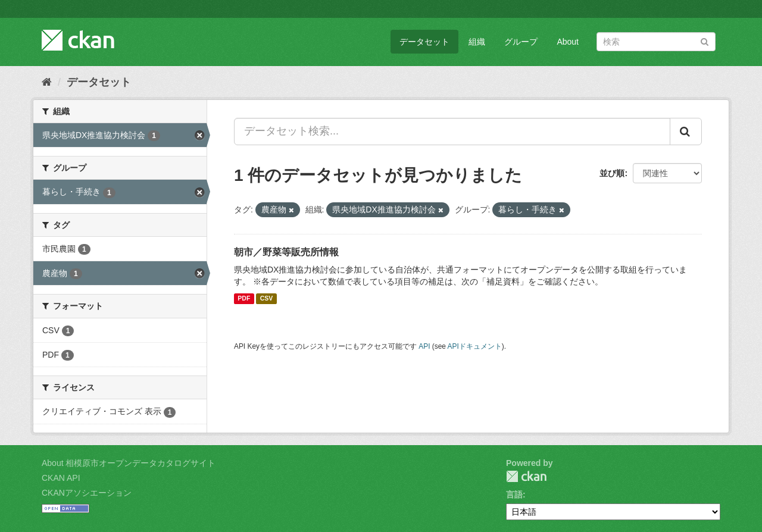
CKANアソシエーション (87, 493)
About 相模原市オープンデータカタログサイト (129, 463)
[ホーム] (47, 82)
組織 (477, 42)
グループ (521, 42)
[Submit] (705, 41)
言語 (514, 495)
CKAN (526, 476)
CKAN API (61, 478)
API (424, 346)
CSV (267, 299)
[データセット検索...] (452, 132)
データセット (424, 42)
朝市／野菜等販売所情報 (286, 252)
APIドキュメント (475, 346)
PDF (244, 299)
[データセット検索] (656, 42)
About (568, 42)
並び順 (612, 173)
